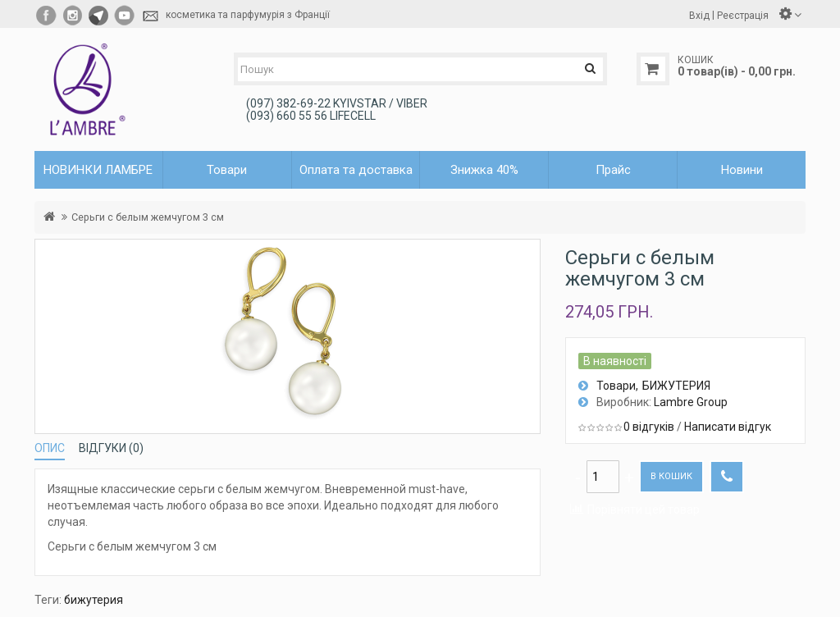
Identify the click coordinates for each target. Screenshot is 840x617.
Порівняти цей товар (644, 510)
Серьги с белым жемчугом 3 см (148, 217)
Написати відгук (728, 427)
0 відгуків (649, 427)
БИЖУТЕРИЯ (676, 386)
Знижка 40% (484, 170)
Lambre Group (691, 402)
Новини (742, 170)
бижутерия (94, 600)
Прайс (613, 170)
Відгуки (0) (111, 448)
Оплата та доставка (356, 170)
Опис (50, 448)
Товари (616, 386)
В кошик (671, 476)
